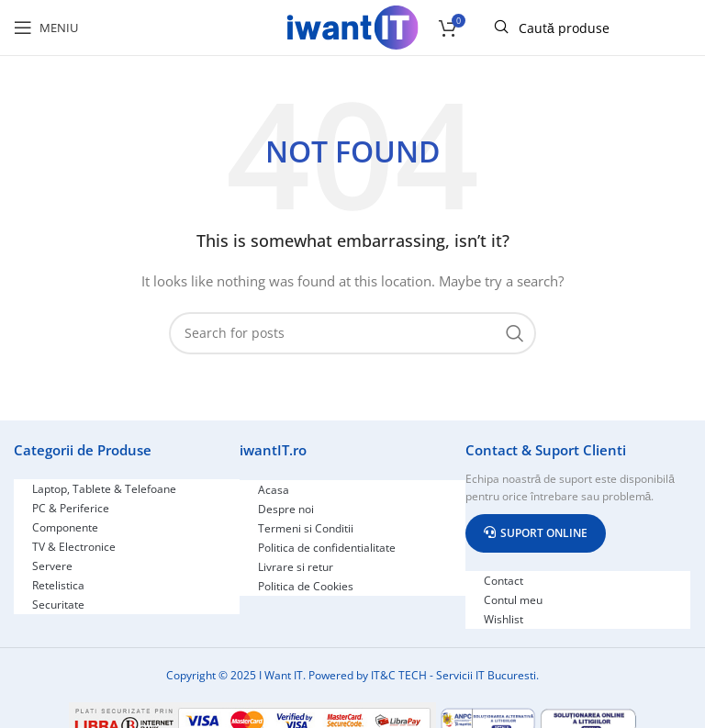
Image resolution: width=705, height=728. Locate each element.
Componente (65, 527)
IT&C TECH (399, 675)
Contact (504, 581)
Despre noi (286, 509)
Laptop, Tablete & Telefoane (104, 489)
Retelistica (58, 585)
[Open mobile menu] (46, 28)
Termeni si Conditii (306, 528)
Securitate (58, 605)
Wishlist (504, 619)
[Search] (352, 333)
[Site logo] (352, 26)
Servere (52, 566)
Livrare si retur (296, 567)
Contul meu (513, 600)
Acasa (274, 490)
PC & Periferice (71, 508)
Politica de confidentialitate (327, 548)
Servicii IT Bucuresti (486, 675)
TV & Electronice (74, 547)
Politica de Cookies (306, 586)
